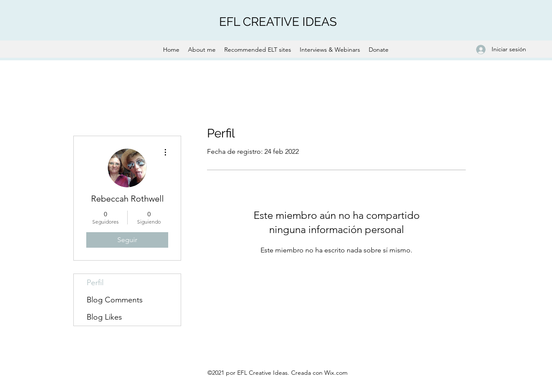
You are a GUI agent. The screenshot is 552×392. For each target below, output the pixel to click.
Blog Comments (115, 300)
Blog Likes (104, 317)
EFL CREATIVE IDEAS (278, 22)
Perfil (95, 283)
